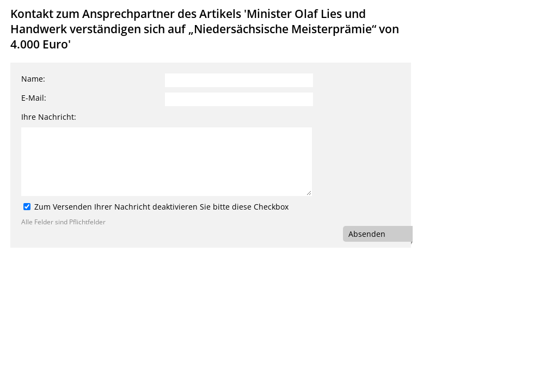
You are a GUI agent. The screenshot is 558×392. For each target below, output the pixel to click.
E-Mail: (34, 98)
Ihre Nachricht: (49, 117)
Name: (33, 79)
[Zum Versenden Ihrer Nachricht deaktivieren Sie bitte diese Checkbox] (27, 207)
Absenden (367, 234)
